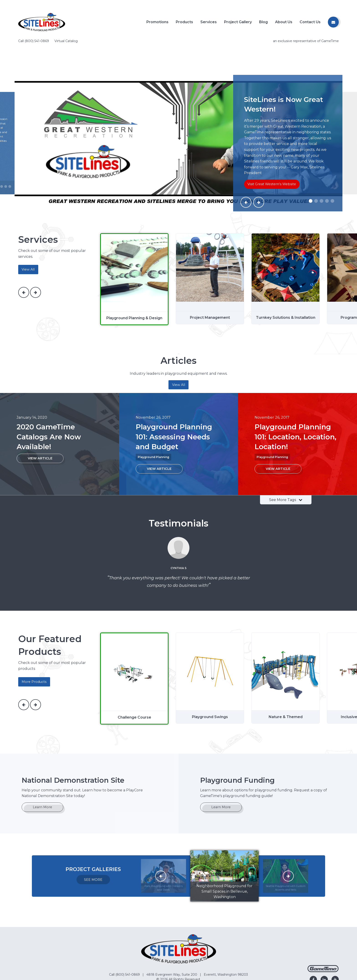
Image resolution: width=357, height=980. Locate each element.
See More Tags (286, 463)
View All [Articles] (179, 348)
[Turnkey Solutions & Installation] (286, 242)
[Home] (42, 22)
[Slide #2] (316, 165)
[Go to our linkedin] (324, 943)
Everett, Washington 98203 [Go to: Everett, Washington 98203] (226, 938)
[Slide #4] (327, 165)
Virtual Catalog (66, 5)
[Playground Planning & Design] (134, 243)
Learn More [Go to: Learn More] (42, 771)
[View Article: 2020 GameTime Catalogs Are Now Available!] (40, 422)
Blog (263, 22)
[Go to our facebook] (313, 943)
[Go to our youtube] (335, 943)
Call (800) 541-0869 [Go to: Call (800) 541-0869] (125, 938)
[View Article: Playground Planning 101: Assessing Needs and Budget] (159, 432)
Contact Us (310, 22)
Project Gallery (238, 22)
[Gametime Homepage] (323, 935)
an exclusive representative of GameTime (306, 5)
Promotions (157, 22)
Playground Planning (153, 421)
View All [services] (28, 233)
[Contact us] (333, 22)
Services (209, 22)
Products (184, 22)
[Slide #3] (321, 165)
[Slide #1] (311, 165)
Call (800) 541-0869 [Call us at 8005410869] (34, 5)
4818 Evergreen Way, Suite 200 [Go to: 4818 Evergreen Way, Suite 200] (172, 938)
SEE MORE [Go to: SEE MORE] (93, 843)
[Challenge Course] (134, 642)
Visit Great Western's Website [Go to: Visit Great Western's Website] (272, 148)
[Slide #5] (332, 165)
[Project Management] (210, 242)
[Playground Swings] (210, 642)
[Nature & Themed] (286, 642)
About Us (284, 22)
